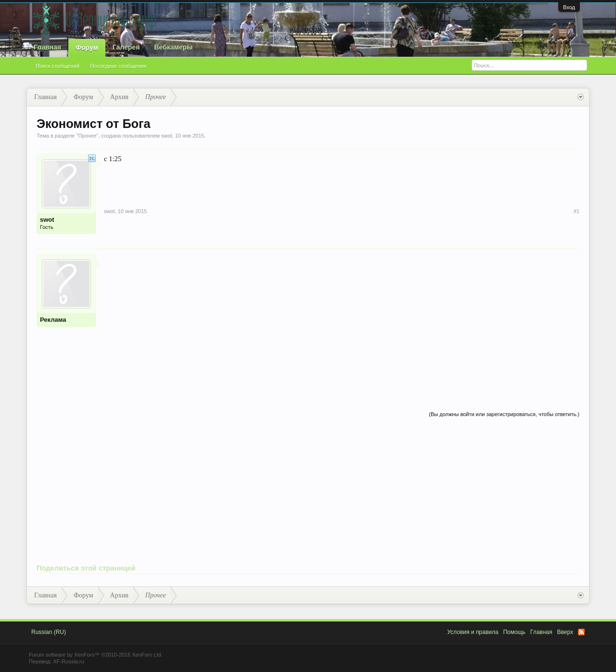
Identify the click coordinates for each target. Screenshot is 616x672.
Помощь (514, 632)
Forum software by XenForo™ (96, 655)
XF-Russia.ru (68, 661)
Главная (47, 47)
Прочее (87, 136)
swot (167, 136)
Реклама (53, 320)
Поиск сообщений (58, 66)
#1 (577, 211)
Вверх (565, 632)
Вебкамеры (173, 47)
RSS (581, 632)
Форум (87, 48)
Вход (569, 7)
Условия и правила (473, 632)
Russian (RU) (49, 632)
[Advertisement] (342, 321)
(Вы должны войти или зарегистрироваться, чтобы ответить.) (504, 414)
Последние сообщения (118, 66)
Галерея (126, 47)
